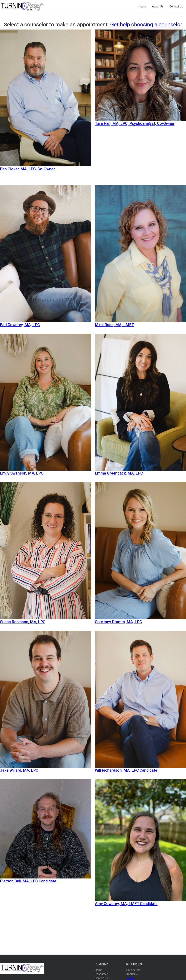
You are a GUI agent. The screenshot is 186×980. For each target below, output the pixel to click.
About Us (158, 6)
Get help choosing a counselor (146, 24)
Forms (130, 978)
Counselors (133, 970)
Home (142, 6)
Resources (102, 974)
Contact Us (176, 6)
